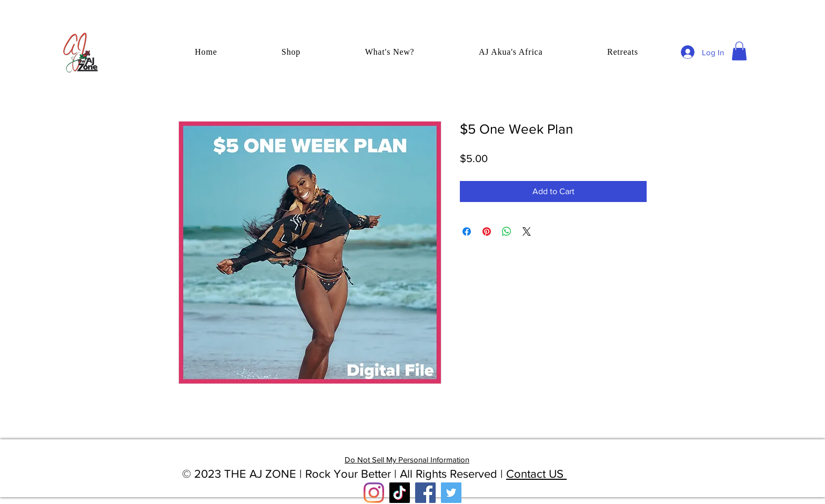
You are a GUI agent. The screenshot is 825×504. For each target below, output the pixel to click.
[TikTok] (400, 493)
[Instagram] (374, 493)
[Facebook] (425, 493)
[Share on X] (527, 231)
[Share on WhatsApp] (507, 231)
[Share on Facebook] (467, 231)
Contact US (536, 474)
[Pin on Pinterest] (487, 231)
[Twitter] (451, 493)
